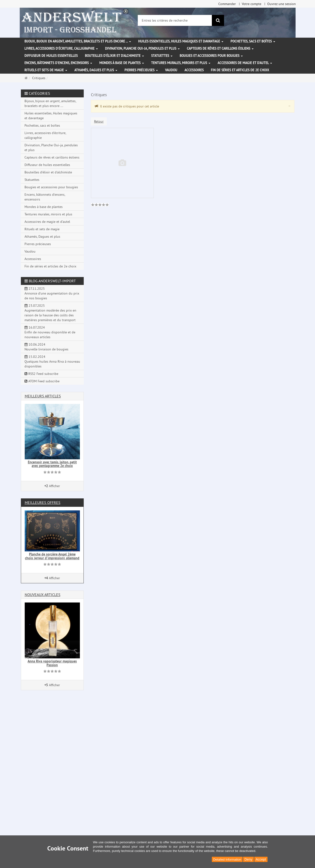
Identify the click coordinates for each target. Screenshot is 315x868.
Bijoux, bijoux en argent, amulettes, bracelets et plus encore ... (78, 41)
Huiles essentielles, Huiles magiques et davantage (181, 41)
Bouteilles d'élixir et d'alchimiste (114, 56)
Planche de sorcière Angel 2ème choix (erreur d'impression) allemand (52, 556)
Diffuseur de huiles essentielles (51, 56)
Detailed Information (227, 859)
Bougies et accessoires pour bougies (211, 56)
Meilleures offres (43, 502)
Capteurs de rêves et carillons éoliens (220, 48)
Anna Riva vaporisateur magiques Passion (52, 663)
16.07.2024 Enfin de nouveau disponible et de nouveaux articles (50, 332)
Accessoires (194, 70)
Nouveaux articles (43, 595)
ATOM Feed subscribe (42, 381)
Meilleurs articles (43, 396)
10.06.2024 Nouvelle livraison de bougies (46, 347)
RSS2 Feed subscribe (41, 374)
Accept (261, 859)
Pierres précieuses (141, 70)
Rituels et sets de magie (46, 70)
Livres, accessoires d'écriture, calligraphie (61, 48)
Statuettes (162, 56)
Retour (99, 121)
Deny (248, 859)
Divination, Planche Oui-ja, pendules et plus (142, 48)
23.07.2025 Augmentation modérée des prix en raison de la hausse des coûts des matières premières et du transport (50, 313)
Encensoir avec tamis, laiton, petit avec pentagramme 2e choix (52, 464)
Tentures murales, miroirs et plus (181, 63)
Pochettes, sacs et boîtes (253, 41)
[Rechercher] (218, 20)
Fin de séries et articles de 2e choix (240, 70)
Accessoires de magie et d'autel (245, 63)
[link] (100, 205)
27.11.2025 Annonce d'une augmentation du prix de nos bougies (52, 293)
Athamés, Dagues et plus (96, 70)
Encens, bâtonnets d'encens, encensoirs (58, 63)
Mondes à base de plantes (122, 63)
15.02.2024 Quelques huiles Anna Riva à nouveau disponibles (52, 361)
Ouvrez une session (282, 4)
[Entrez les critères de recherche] (175, 20)
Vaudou (171, 70)
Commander (227, 4)
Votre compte (252, 4)
